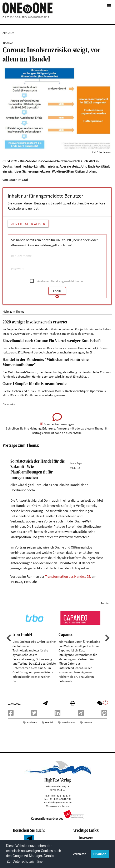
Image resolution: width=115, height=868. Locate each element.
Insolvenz (32, 722)
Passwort (16, 265)
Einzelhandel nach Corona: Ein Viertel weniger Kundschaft (52, 341)
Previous (8, 638)
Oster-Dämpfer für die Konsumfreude (34, 384)
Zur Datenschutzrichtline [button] (25, 861)
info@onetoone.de (61, 802)
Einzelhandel (68, 722)
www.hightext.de (60, 806)
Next (107, 638)
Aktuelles (8, 33)
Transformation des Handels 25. (68, 577)
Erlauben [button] (100, 854)
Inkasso (88, 722)
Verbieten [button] (79, 854)
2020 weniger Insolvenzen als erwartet (35, 322)
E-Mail (14, 252)
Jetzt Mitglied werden (28, 224)
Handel (49, 722)
